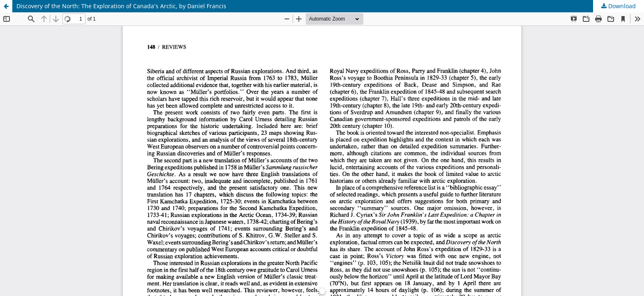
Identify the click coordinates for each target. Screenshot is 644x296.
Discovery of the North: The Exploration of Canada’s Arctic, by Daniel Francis (121, 6)
